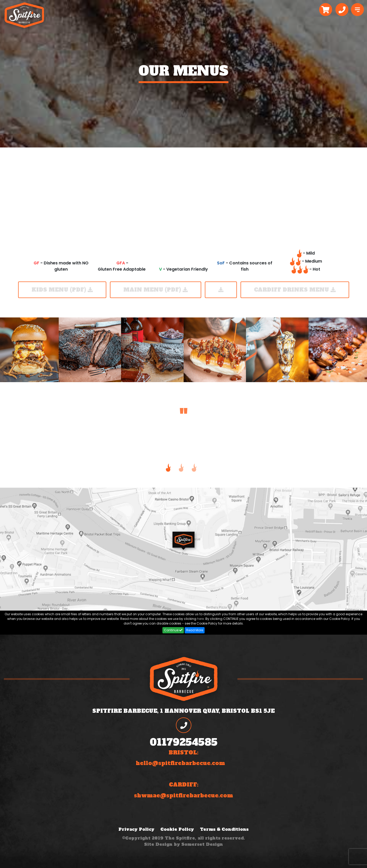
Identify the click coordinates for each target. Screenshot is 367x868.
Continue (173, 630)
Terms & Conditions (224, 829)
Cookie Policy (177, 829)
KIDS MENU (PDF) (62, 290)
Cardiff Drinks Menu (295, 290)
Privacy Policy (136, 829)
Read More (195, 630)
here (200, 619)
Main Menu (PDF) (156, 290)
